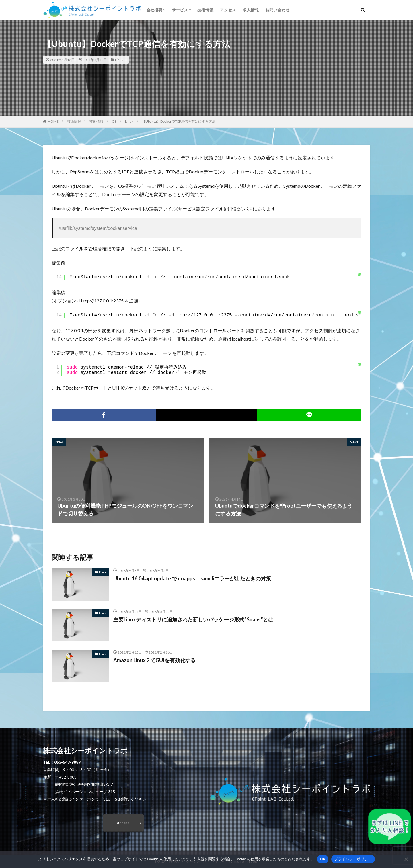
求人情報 (251, 10)
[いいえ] (406, 859)
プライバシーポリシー (353, 859)
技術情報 (205, 10)
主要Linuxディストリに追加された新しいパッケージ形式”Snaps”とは (193, 619)
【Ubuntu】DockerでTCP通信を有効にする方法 (179, 121)
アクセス (228, 10)
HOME (53, 121)
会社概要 (154, 10)
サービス (180, 10)
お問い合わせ (277, 10)
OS (114, 121)
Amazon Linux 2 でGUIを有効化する (154, 660)
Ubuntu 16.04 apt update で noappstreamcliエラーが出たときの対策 (192, 578)
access (123, 823)
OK (323, 859)
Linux (119, 60)
